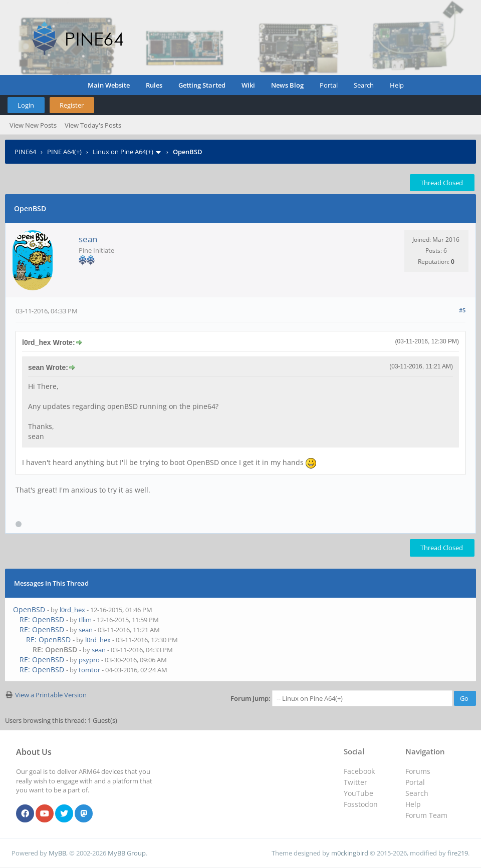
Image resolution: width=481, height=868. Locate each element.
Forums (418, 771)
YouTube (358, 793)
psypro (89, 660)
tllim (85, 620)
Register (72, 105)
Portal (329, 85)
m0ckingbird (350, 853)
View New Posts (33, 125)
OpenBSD (29, 609)
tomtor (89, 670)
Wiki (248, 85)
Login (26, 105)
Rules (154, 85)
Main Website (109, 85)
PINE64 (25, 152)
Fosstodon (361, 804)
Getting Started (202, 85)
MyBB (57, 853)
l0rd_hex (72, 610)
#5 (462, 310)
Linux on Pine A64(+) (123, 152)
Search (364, 85)
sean (88, 239)
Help (397, 85)
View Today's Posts (93, 125)
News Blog (287, 85)
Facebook (359, 771)
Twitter (355, 782)
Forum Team (426, 815)
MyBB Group (127, 853)
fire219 (458, 853)
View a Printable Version (51, 695)
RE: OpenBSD (42, 619)
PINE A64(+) (64, 152)
